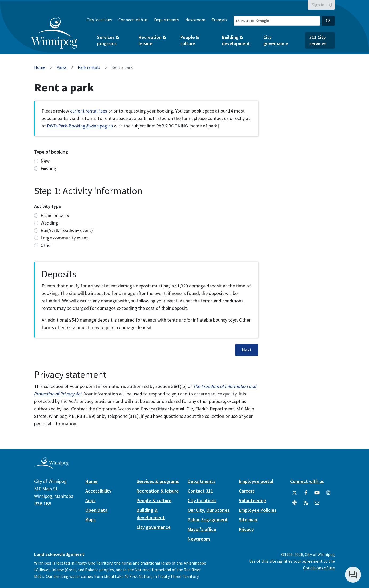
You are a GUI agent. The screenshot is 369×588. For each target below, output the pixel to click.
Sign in (318, 5)
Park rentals (89, 67)
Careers (247, 491)
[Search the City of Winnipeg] (277, 21)
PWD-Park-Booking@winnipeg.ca (80, 126)
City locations (99, 20)
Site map (248, 520)
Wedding (49, 223)
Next (247, 350)
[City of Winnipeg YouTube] (317, 493)
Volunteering (252, 500)
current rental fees (89, 111)
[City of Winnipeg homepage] (51, 467)
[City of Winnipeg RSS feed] (306, 503)
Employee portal (256, 481)
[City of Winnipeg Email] (317, 503)
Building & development (236, 40)
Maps (91, 520)
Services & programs (108, 40)
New (45, 161)
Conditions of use (319, 568)
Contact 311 (200, 491)
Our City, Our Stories (209, 510)
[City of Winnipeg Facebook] (306, 493)
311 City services (318, 40)
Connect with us (133, 20)
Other (46, 245)
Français (219, 20)
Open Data (96, 510)
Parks (62, 67)
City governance (276, 40)
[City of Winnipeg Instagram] (328, 493)
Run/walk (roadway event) (67, 230)
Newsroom (195, 20)
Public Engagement (208, 520)
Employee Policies (258, 510)
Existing (48, 168)
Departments (167, 20)
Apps (90, 500)
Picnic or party (55, 215)
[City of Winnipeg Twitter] (295, 493)
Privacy (246, 529)
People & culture (190, 40)
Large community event (64, 238)
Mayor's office (202, 529)
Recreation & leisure (152, 40)
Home (40, 67)
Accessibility (98, 491)
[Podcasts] (295, 503)
